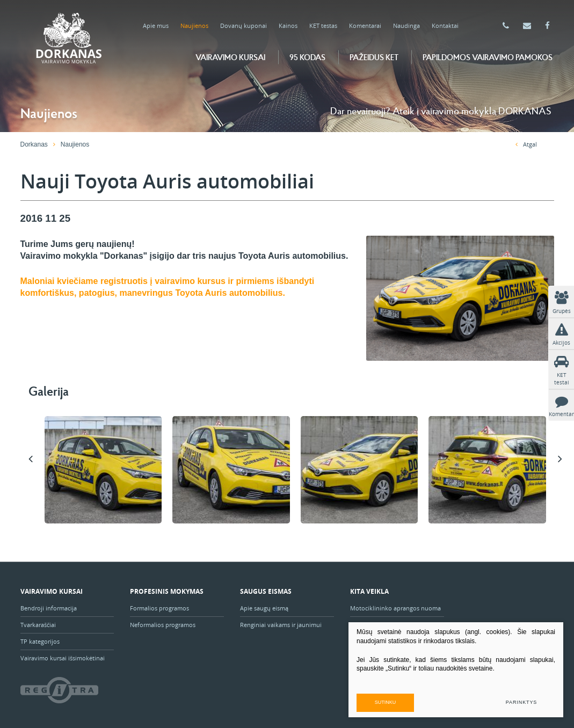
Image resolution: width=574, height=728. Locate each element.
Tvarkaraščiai (38, 625)
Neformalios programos (163, 625)
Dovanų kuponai (244, 26)
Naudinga (406, 26)
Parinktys (521, 702)
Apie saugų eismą (265, 608)
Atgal (526, 144)
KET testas (323, 26)
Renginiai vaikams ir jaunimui (281, 625)
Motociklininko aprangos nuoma (395, 608)
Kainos (288, 26)
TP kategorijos (40, 641)
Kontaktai (445, 26)
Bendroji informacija (49, 608)
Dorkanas (34, 144)
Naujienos (194, 26)
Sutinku (386, 702)
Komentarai (365, 26)
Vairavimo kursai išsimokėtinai (63, 658)
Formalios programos (159, 608)
